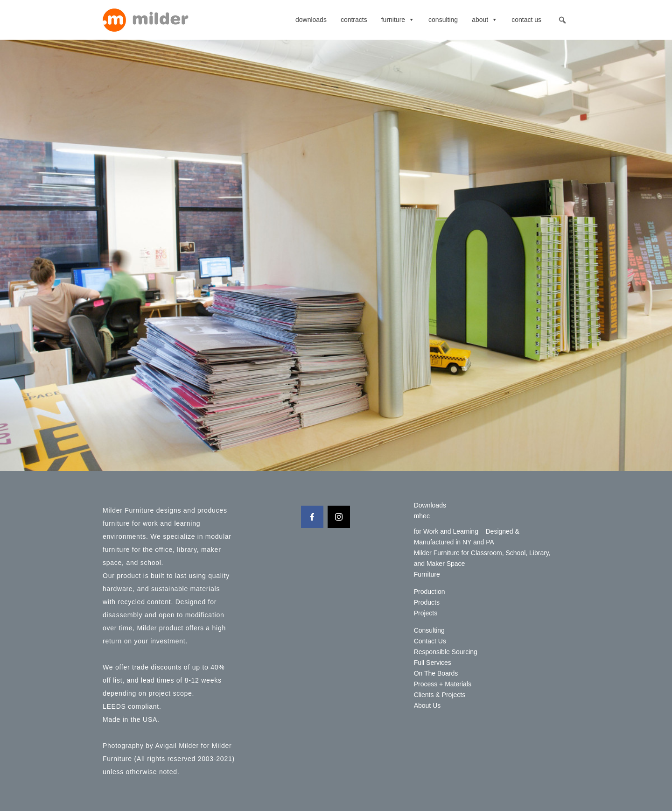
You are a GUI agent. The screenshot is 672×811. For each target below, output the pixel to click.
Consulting (443, 20)
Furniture (398, 20)
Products (427, 602)
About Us (427, 705)
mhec (422, 516)
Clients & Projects (440, 695)
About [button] (485, 20)
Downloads (311, 20)
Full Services (433, 663)
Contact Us (526, 20)
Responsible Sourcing (446, 652)
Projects (426, 613)
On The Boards (436, 673)
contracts (354, 20)
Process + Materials (443, 684)
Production (430, 592)
